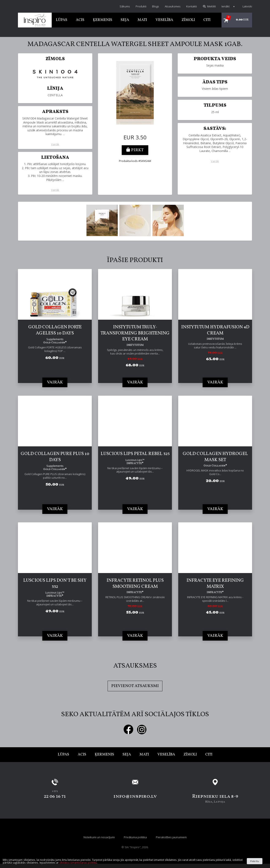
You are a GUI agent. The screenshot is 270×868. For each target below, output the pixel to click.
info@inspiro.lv (135, 796)
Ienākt (225, 6)
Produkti (141, 6)
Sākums (125, 6)
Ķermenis (103, 20)
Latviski (245, 6)
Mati (142, 20)
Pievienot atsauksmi (135, 686)
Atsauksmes (173, 6)
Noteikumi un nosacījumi (99, 837)
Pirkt (135, 150)
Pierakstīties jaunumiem (171, 837)
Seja (125, 20)
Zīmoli (188, 20)
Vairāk (55, 144)
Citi (207, 20)
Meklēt (209, 6)
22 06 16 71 (55, 796)
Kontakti (192, 6)
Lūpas (62, 20)
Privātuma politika (135, 837)
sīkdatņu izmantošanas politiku (78, 863)
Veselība (164, 20)
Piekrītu (254, 861)
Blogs (156, 6)
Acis (80, 20)
